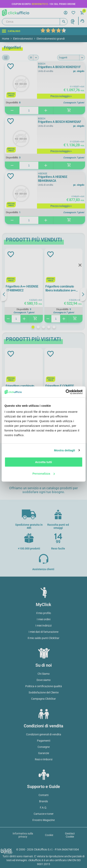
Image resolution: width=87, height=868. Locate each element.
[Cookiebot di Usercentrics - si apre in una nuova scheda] (65, 392)
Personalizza (44, 473)
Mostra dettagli (64, 450)
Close (80, 265)
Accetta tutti (43, 462)
